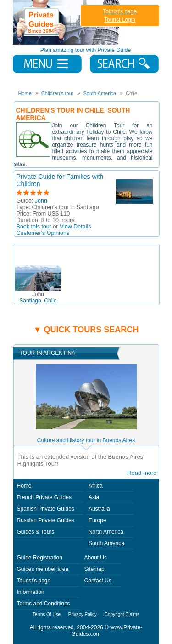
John (41, 201)
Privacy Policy (83, 614)
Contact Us (98, 581)
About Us (96, 558)
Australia (99, 509)
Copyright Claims (122, 614)
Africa (96, 486)
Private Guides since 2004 (67, 22)
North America (106, 532)
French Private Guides (44, 497)
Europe (97, 520)
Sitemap (94, 569)
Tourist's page (120, 11)
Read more (142, 473)
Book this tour (34, 227)
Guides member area (43, 569)
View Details (75, 227)
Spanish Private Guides (46, 509)
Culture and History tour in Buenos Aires (86, 440)
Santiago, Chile (38, 297)
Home (24, 486)
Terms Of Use (47, 614)
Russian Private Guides (46, 520)
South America (106, 543)
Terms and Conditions (44, 604)
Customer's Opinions (43, 233)
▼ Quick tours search (86, 330)
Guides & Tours (36, 532)
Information (31, 592)
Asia (94, 497)
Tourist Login (120, 20)
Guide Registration (40, 558)
